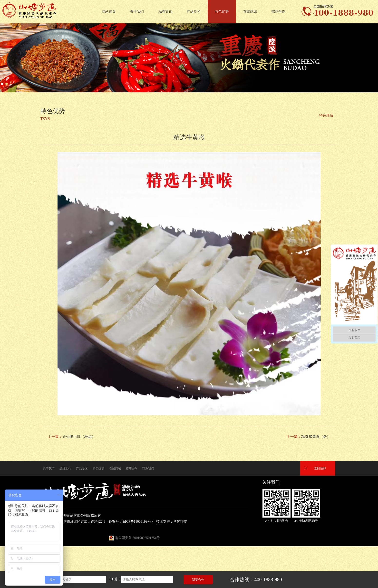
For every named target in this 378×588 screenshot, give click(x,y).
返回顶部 (320, 468)
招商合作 (278, 12)
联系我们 (148, 469)
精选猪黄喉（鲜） (316, 437)
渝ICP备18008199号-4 (138, 522)
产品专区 (194, 12)
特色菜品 (326, 115)
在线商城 (250, 12)
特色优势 (222, 12)
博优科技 (180, 522)
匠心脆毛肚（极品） (79, 437)
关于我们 (137, 12)
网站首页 (109, 12)
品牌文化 (165, 12)
